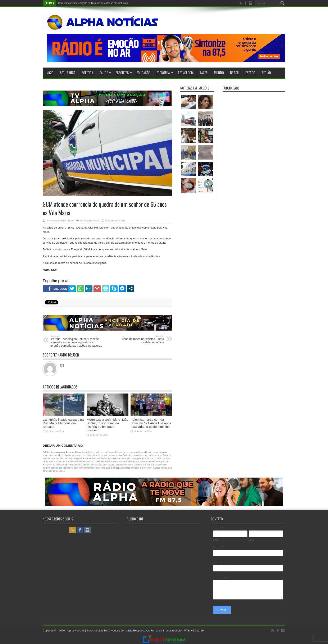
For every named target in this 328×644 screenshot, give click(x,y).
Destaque (88, 221)
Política (87, 73)
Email (218, 547)
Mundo (219, 73)
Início (50, 73)
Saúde (105, 73)
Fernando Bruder (66, 221)
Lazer (204, 73)
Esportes (124, 73)
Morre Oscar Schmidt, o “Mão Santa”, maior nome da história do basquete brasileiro (107, 425)
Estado (250, 73)
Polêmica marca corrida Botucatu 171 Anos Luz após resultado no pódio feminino (151, 423)
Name (218, 528)
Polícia (96, 221)
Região (266, 73)
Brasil (235, 73)
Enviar (222, 610)
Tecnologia (186, 73)
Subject (219, 562)
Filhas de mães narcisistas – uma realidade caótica (138, 339)
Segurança (68, 73)
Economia (165, 73)
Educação (143, 73)
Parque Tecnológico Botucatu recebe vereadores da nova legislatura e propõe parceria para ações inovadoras (77, 341)
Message (220, 577)
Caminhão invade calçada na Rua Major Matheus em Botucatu (93, 3)
